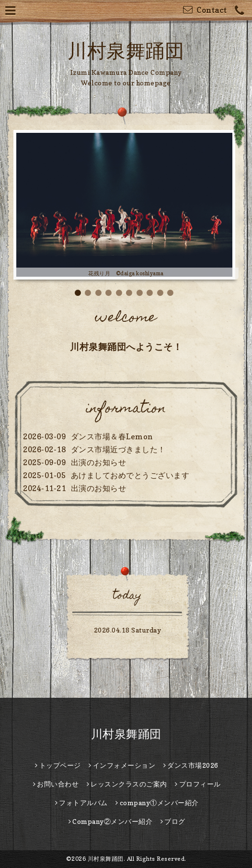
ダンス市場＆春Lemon (112, 436)
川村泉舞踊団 (126, 50)
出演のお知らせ (99, 462)
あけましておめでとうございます (130, 475)
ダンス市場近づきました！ (118, 449)
